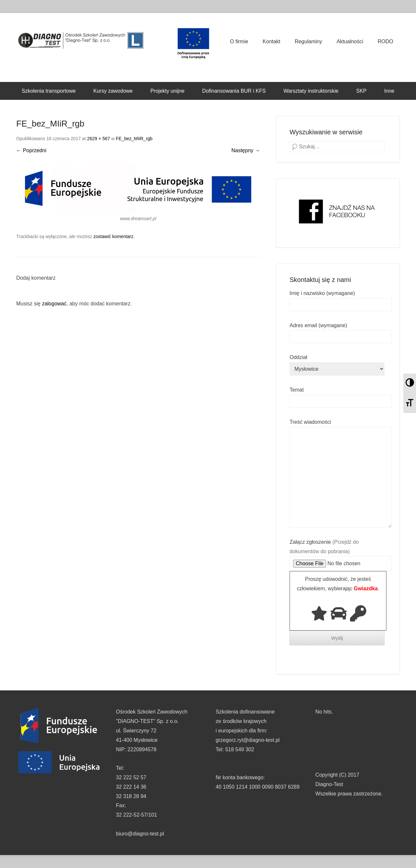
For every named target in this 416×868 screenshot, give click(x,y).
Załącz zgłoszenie (341, 553)
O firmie (239, 41)
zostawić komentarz (114, 236)
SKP (361, 91)
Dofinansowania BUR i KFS (234, 91)
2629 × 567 (98, 139)
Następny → (246, 150)
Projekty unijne (168, 91)
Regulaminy (308, 41)
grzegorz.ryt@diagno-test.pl (248, 740)
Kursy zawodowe (113, 91)
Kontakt (271, 41)
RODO (385, 41)
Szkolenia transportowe (49, 91)
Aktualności (350, 41)
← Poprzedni (31, 150)
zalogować (54, 304)
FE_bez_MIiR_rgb (134, 139)
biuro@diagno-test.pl (140, 834)
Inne (389, 91)
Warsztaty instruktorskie (311, 91)
